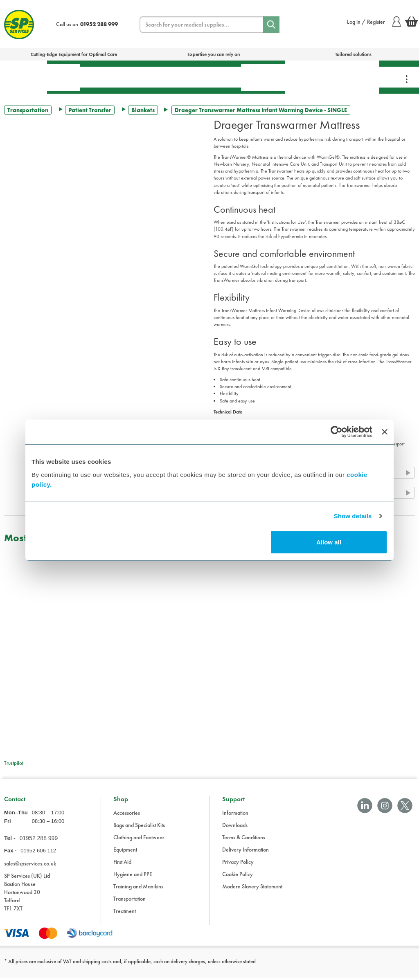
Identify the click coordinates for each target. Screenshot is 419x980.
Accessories (127, 815)
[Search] (271, 25)
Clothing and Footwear (139, 840)
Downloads (235, 827)
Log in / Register (374, 22)
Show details (353, 516)
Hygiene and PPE (133, 877)
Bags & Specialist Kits (24, 77)
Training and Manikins (138, 889)
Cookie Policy (238, 877)
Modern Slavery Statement (252, 889)
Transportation (210, 77)
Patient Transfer (90, 110)
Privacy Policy (238, 864)
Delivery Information (246, 852)
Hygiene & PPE (263, 77)
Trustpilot (14, 763)
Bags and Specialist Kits (139, 827)
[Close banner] (385, 432)
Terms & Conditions (244, 840)
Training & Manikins (308, 77)
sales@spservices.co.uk (30, 865)
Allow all (329, 542)
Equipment (154, 77)
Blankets (143, 110)
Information (235, 815)
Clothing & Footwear (355, 77)
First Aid (63, 77)
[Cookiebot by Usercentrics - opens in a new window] (337, 432)
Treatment (104, 77)
